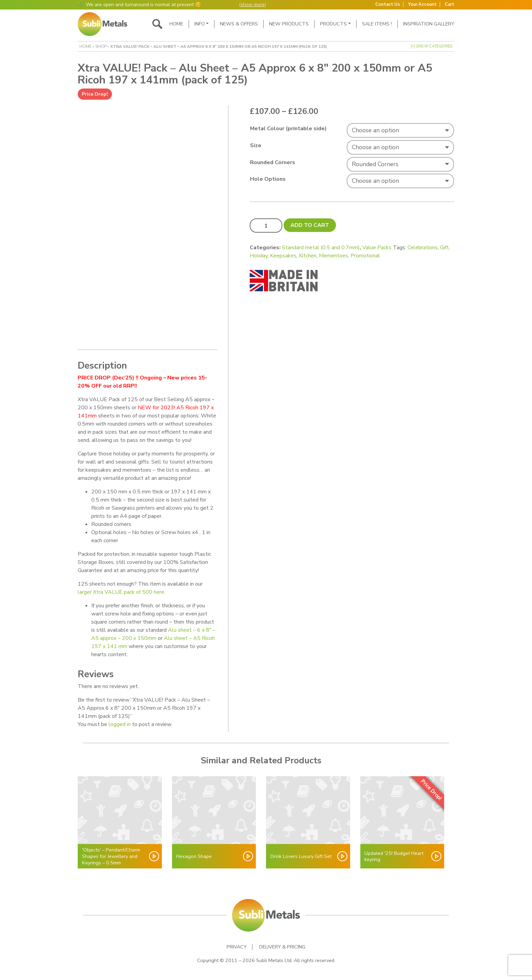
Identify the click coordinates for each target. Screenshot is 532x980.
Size (256, 145)
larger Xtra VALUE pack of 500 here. (121, 592)
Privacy (237, 947)
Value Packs (377, 248)
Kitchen (308, 256)
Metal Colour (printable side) (288, 129)
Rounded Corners (273, 162)
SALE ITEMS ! (377, 24)
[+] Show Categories (432, 46)
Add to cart (310, 225)
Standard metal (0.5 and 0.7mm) (321, 248)
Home (176, 24)
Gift (444, 248)
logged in (120, 724)
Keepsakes (283, 256)
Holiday (259, 256)
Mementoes (334, 256)
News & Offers (239, 24)
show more (253, 5)
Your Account (422, 5)
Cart (450, 5)
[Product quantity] (266, 226)
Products (333, 24)
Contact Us (388, 5)
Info (200, 24)
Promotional (365, 256)
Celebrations (423, 248)
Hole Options (268, 179)
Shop (101, 46)
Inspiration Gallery (429, 24)
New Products (289, 24)
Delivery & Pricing (282, 947)
